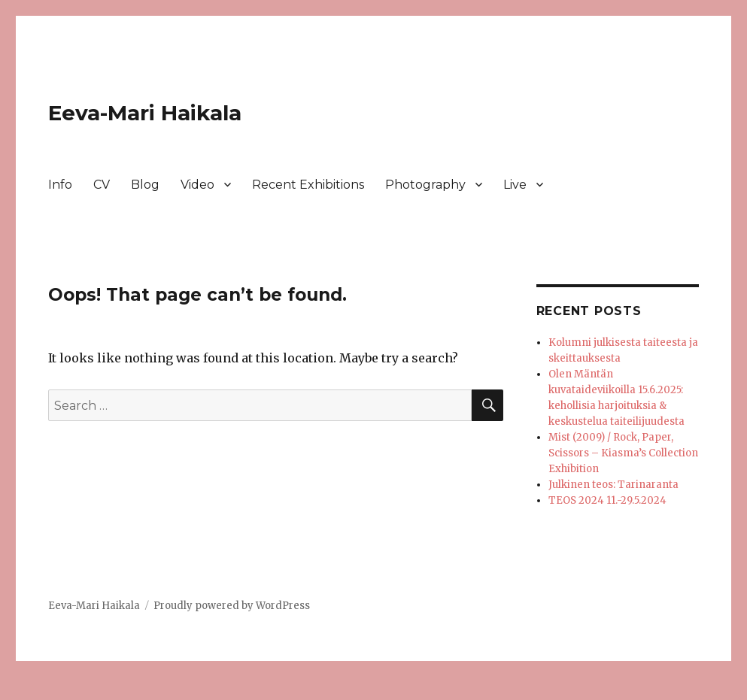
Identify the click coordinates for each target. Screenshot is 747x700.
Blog (145, 185)
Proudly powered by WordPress (232, 606)
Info (60, 185)
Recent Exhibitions (308, 185)
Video (197, 185)
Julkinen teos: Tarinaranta (613, 485)
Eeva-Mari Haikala (145, 113)
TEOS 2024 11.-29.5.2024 (607, 500)
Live (515, 185)
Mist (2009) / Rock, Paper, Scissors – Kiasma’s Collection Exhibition (623, 453)
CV (102, 185)
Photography (425, 185)
